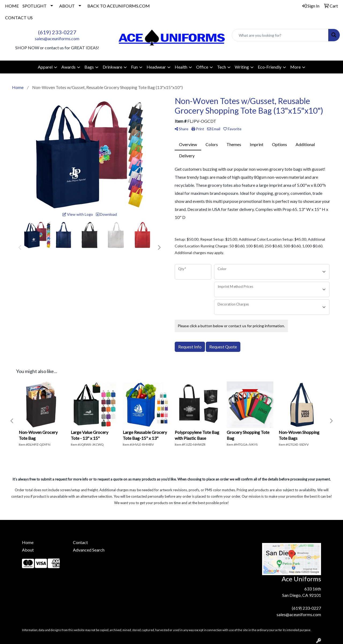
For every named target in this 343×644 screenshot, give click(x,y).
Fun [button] (134, 67)
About (28, 550)
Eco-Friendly (270, 67)
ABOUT (67, 6)
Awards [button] (68, 67)
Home (28, 542)
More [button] (295, 67)
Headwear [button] (156, 67)
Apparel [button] (45, 67)
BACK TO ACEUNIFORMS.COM (119, 6)
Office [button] (202, 67)
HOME (12, 6)
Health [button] (181, 67)
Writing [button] (242, 67)
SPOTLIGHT (35, 6)
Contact (80, 542)
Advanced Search (89, 550)
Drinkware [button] (112, 67)
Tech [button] (221, 67)
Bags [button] (89, 67)
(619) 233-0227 (57, 32)
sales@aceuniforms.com (57, 38)
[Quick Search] (280, 35)
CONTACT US (19, 18)
